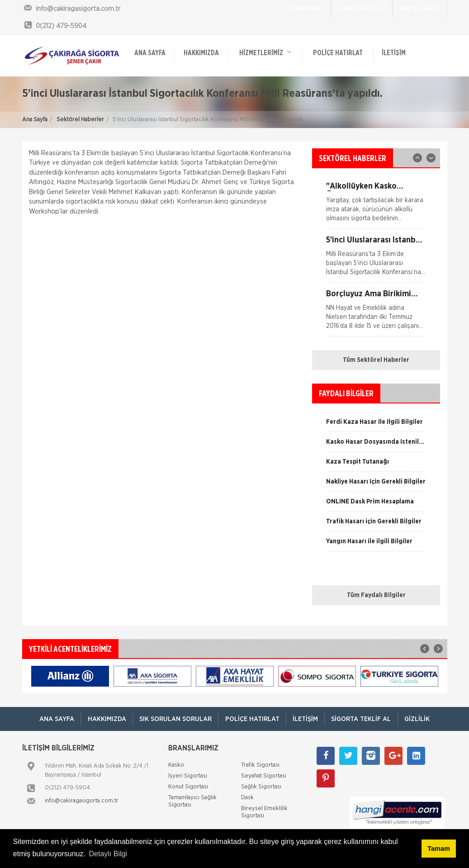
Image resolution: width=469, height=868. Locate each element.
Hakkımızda (201, 53)
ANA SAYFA (150, 53)
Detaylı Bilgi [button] (108, 854)
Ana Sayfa (35, 120)
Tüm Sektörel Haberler (376, 360)
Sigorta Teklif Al (362, 719)
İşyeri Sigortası (188, 776)
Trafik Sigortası (260, 765)
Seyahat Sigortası (264, 776)
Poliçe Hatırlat (338, 53)
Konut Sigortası (188, 787)
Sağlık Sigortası (261, 787)
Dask (247, 798)
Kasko (176, 765)
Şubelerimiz (307, 9)
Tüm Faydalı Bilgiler (376, 595)
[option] (376, 259)
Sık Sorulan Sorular (175, 719)
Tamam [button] (438, 849)
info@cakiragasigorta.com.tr (82, 801)
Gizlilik (419, 719)
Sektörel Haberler (80, 120)
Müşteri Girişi (419, 9)
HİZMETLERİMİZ (265, 52)
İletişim (394, 53)
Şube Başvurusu (362, 9)
